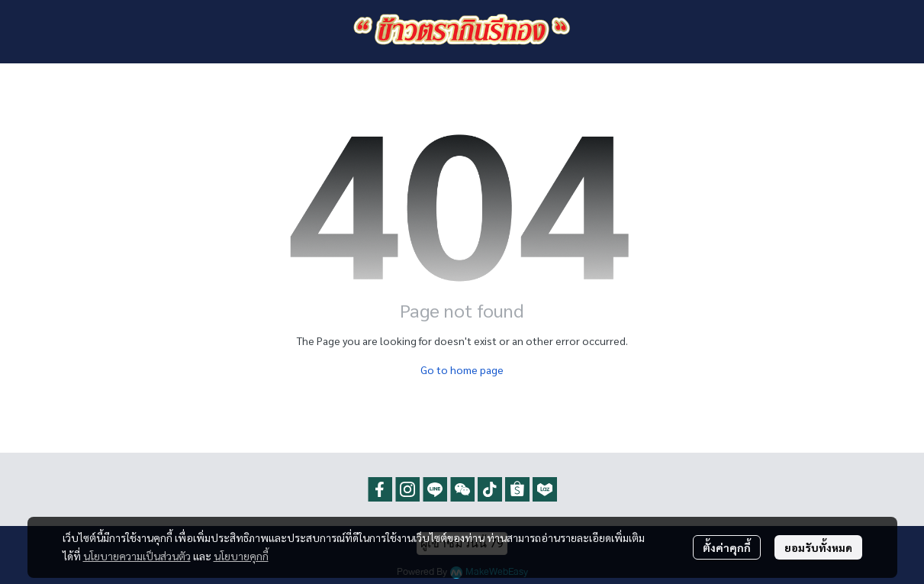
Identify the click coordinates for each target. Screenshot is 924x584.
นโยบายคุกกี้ (241, 556)
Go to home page (462, 369)
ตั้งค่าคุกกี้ (727, 547)
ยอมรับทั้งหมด (818, 547)
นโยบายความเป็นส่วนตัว (137, 556)
